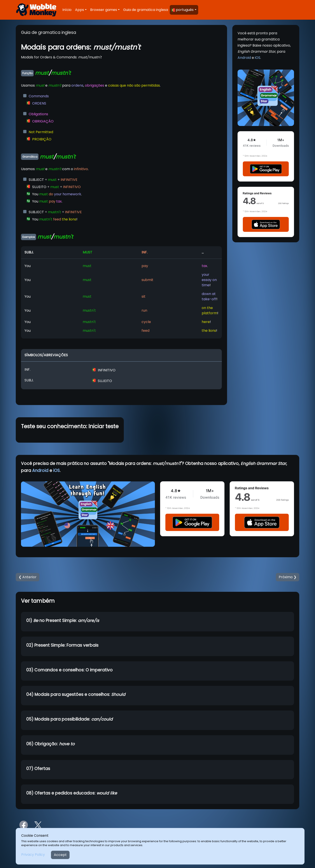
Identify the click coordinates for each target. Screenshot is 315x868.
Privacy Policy (33, 855)
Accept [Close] (60, 855)
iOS (258, 58)
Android (244, 58)
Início (67, 10)
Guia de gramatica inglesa (146, 10)
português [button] (183, 10)
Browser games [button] (104, 10)
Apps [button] (80, 10)
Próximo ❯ (288, 577)
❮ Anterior (28, 577)
